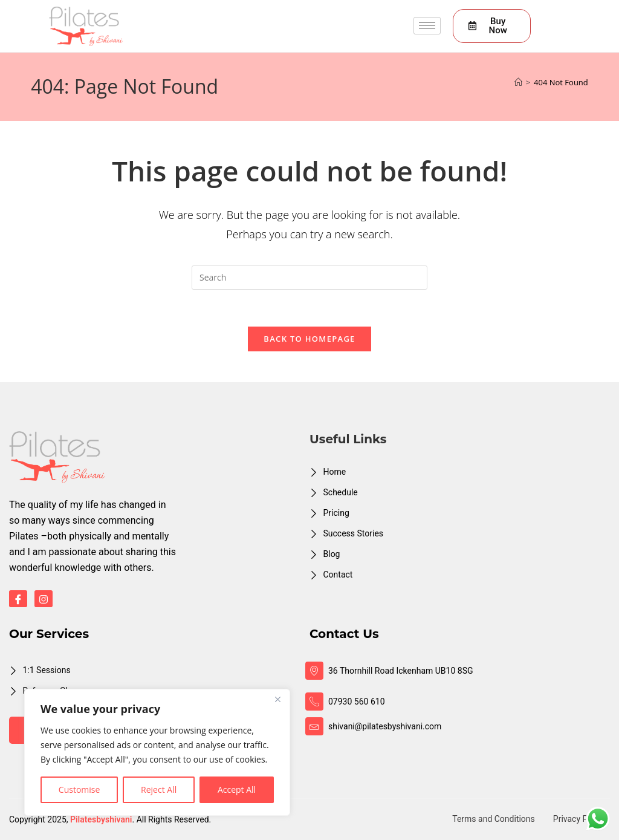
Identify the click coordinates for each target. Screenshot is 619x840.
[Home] (518, 82)
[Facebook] (18, 599)
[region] (157, 752)
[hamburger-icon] (427, 26)
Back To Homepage (309, 339)
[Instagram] (44, 599)
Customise (79, 790)
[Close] (277, 699)
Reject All (159, 790)
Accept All (237, 790)
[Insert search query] (309, 278)
